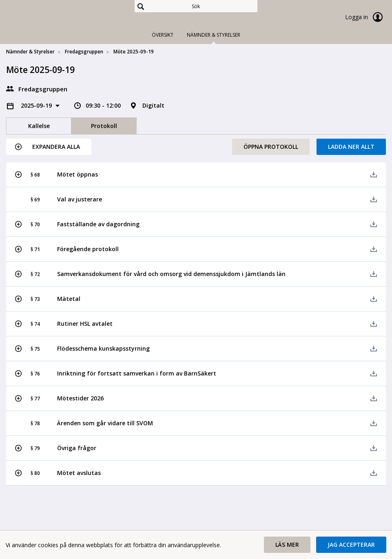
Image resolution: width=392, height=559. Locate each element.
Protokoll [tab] (104, 126)
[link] (47, 18)
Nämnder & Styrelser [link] (30, 52)
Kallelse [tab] (39, 126)
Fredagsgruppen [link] (84, 52)
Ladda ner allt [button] (351, 147)
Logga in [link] (365, 17)
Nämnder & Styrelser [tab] (214, 35)
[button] (49, 147)
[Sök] (196, 6)
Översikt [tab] (163, 35)
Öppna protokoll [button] (271, 147)
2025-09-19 (37, 105)
